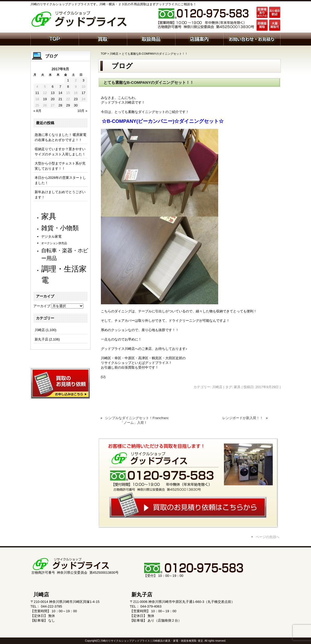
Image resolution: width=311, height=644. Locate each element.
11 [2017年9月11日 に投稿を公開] (37, 93)
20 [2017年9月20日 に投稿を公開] (53, 99)
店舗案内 (199, 39)
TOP (104, 54)
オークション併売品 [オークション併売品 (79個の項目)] (54, 243)
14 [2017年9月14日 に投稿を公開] (60, 93)
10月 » (82, 111)
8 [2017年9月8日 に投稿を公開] (68, 87)
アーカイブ (42, 306)
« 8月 (37, 111)
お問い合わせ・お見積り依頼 (252, 39)
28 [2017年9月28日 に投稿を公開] (60, 105)
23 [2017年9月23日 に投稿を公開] (76, 99)
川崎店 (114, 54)
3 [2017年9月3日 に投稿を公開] (84, 80)
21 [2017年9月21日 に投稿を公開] (60, 99)
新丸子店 (41, 339)
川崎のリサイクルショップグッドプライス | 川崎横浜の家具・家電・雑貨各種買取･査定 (152, 641)
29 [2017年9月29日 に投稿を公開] (68, 105)
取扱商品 (151, 39)
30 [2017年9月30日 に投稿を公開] (76, 105)
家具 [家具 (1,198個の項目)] (49, 216)
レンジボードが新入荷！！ (243, 418)
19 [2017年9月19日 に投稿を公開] (45, 99)
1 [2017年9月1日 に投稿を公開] (68, 80)
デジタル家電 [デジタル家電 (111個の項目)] (51, 236)
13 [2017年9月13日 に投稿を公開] (53, 93)
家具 (237, 387)
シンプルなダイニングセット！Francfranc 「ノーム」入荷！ (137, 420)
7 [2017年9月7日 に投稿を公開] (60, 87)
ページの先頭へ (268, 537)
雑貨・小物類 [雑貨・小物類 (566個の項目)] (60, 228)
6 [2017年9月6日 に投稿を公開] (53, 87)
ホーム (55, 39)
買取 (103, 39)
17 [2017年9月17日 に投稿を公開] (83, 93)
